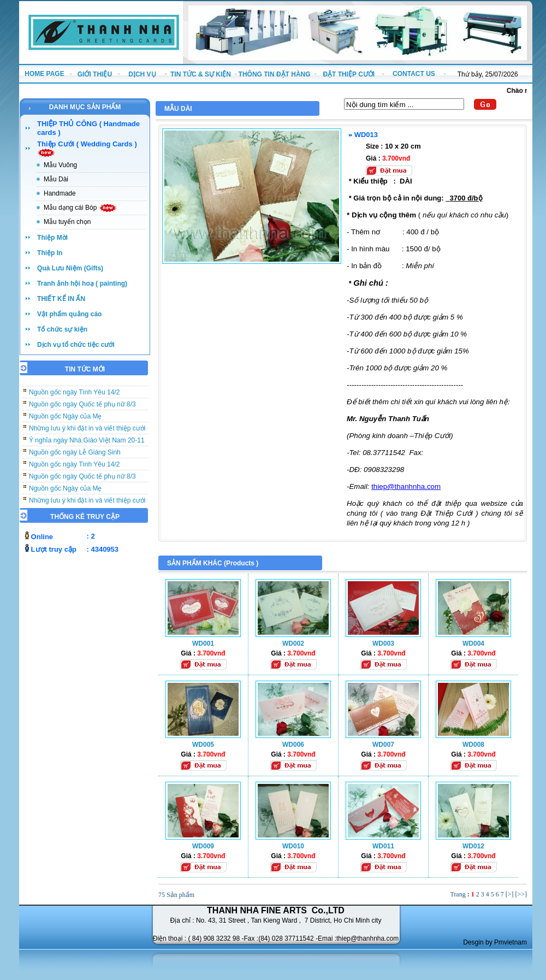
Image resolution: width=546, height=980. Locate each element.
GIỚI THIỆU (95, 74)
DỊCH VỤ (142, 74)
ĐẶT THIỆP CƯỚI (349, 74)
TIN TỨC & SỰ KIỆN (201, 74)
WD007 (383, 745)
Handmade (60, 193)
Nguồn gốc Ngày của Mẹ (65, 420)
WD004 (473, 644)
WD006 (293, 745)
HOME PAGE (44, 74)
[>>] (521, 894)
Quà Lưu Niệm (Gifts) (70, 268)
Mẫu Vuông (60, 165)
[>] (510, 894)
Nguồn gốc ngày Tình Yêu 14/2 (74, 396)
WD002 (293, 644)
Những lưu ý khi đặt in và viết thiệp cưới (87, 432)
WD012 (473, 846)
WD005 (203, 745)
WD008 (473, 745)
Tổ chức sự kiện (62, 329)
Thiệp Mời (52, 238)
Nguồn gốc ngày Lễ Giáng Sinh (75, 456)
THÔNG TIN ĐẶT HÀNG (275, 74)
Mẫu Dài (56, 179)
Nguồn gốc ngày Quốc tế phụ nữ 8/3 (82, 408)
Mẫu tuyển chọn (67, 222)
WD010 (293, 846)
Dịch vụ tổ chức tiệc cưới (76, 345)
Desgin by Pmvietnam (495, 942)
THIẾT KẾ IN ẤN (61, 299)
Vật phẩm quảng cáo (69, 314)
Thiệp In (50, 253)
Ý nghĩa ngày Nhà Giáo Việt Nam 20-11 (87, 444)
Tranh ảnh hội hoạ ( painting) (82, 284)
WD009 (203, 846)
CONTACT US (414, 74)
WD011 (383, 846)
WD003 (383, 644)
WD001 (203, 644)
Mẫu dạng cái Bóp (80, 208)
